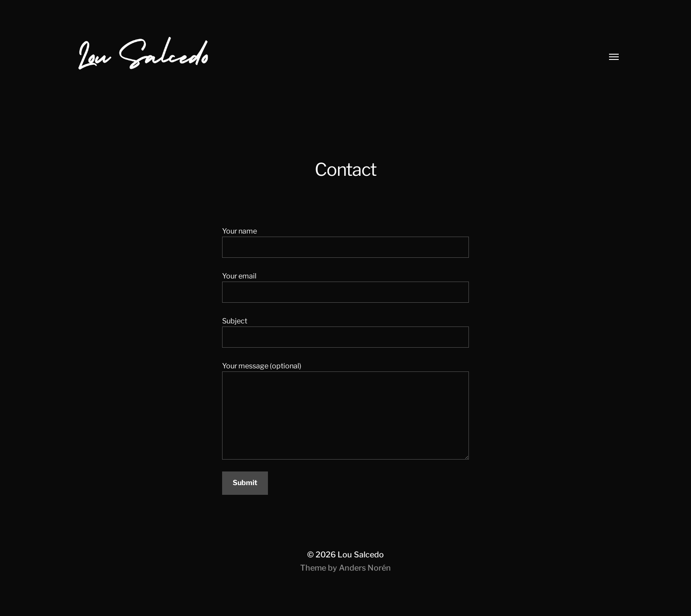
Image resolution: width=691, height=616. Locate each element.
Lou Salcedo (361, 555)
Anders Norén (365, 568)
